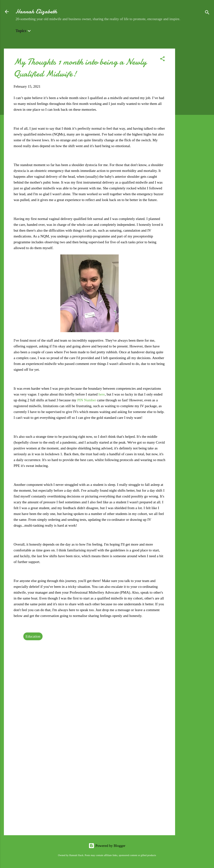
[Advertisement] (195, 121)
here (102, 394)
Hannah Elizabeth (36, 12)
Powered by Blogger (107, 846)
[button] (162, 60)
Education (33, 636)
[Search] (207, 13)
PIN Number (87, 400)
